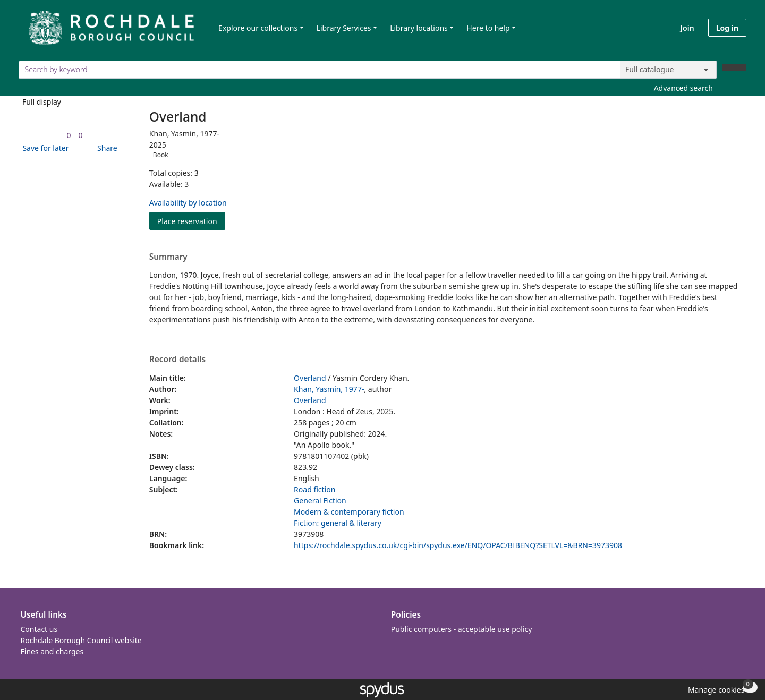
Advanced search (683, 88)
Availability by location (188, 203)
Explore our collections (258, 28)
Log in (727, 28)
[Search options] (668, 70)
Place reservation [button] (191, 221)
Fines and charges (52, 651)
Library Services (344, 28)
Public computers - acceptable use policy (462, 629)
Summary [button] (168, 257)
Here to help (488, 28)
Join (687, 28)
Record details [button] (177, 360)
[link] (69, 135)
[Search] (734, 67)
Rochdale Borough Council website (81, 640)
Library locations (419, 28)
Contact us (39, 629)
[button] (44, 148)
